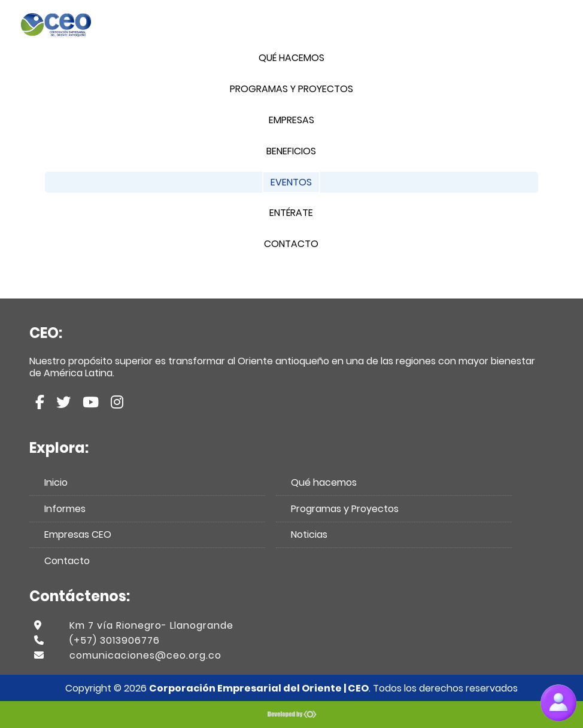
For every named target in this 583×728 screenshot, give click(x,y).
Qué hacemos (291, 58)
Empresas (291, 120)
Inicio (56, 482)
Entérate (291, 213)
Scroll (541, 668)
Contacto (291, 244)
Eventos (291, 182)
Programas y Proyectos (291, 89)
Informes (65, 509)
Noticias (309, 534)
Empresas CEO (78, 534)
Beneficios (291, 151)
